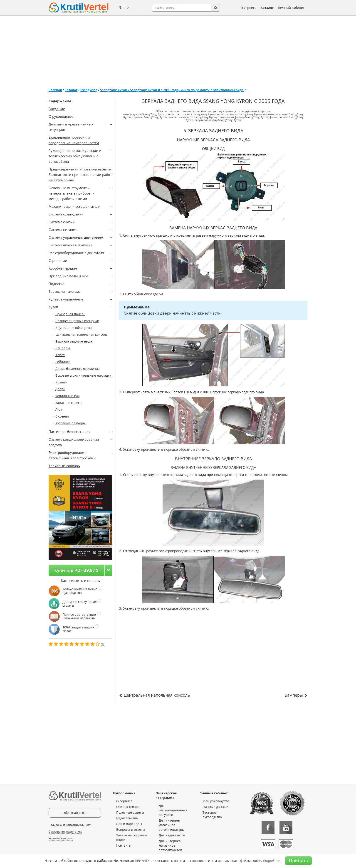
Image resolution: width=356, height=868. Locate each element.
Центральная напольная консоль (82, 334)
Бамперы (63, 348)
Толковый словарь (64, 466)
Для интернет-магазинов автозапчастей (170, 845)
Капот (60, 355)
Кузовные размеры (70, 423)
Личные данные (215, 807)
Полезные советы (130, 812)
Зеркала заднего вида (74, 341)
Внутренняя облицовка (74, 328)
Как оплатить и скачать (80, 580)
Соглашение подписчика (65, 832)
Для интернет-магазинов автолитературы (172, 825)
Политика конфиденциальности (70, 825)
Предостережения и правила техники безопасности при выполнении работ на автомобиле (80, 175)
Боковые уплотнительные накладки (83, 375)
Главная (55, 90)
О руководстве (61, 116)
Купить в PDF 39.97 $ (76, 570)
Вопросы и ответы (131, 829)
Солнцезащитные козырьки (77, 321)
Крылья (61, 382)
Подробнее (272, 861)
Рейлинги (63, 362)
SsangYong (89, 90)
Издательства (127, 818)
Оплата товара (128, 807)
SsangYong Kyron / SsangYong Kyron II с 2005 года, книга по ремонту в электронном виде (172, 90)
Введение (57, 109)
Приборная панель (70, 314)
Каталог (267, 8)
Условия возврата (61, 838)
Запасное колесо (68, 403)
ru (122, 8)
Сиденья (62, 416)
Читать (78, 517)
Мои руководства (216, 801)
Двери (60, 389)
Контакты (124, 845)
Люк (59, 409)
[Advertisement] (178, 50)
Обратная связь (75, 813)
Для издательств (172, 835)
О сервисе (248, 8)
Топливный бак (67, 396)
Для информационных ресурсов (173, 810)
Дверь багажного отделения (78, 369)
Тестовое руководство (212, 815)
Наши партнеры (129, 824)
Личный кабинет (291, 8)
